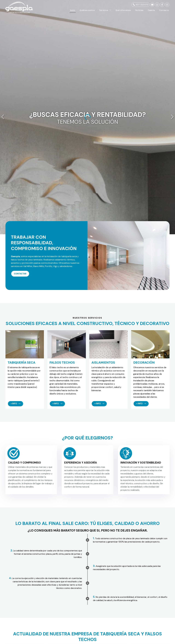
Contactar (20, 274)
